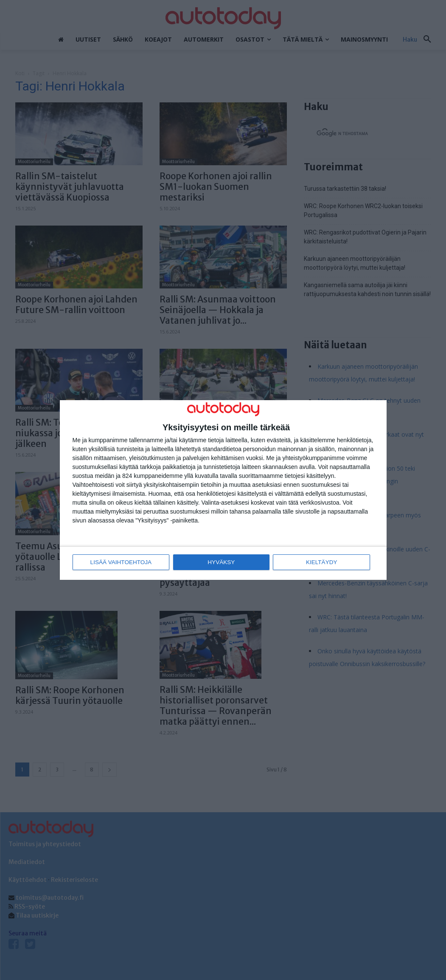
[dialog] (223, 490)
